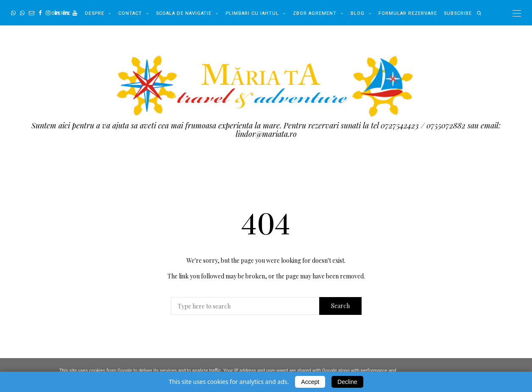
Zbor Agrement (315, 13)
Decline (347, 382)
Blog (358, 13)
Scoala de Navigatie (184, 13)
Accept (310, 382)
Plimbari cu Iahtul (252, 13)
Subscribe (458, 13)
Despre (95, 13)
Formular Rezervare (408, 13)
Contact (130, 13)
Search (340, 306)
